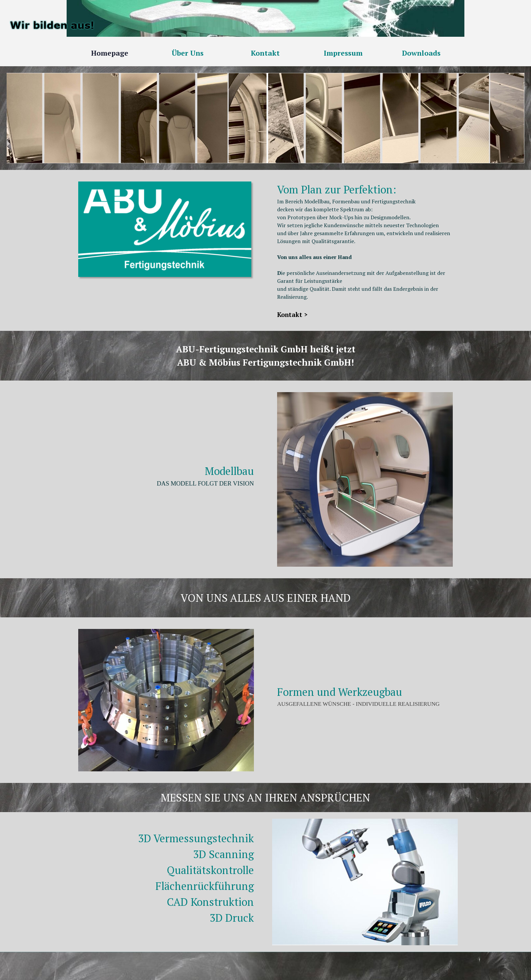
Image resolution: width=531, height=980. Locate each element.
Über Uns (188, 53)
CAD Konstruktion (210, 902)
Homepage (110, 53)
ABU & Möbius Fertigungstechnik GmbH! (265, 362)
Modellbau (229, 471)
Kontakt (265, 53)
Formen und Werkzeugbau (340, 692)
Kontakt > (292, 315)
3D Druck (232, 918)
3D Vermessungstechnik (196, 838)
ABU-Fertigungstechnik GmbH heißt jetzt (266, 349)
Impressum (343, 53)
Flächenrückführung (205, 886)
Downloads (421, 53)
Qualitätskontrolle (210, 870)
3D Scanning (224, 854)
